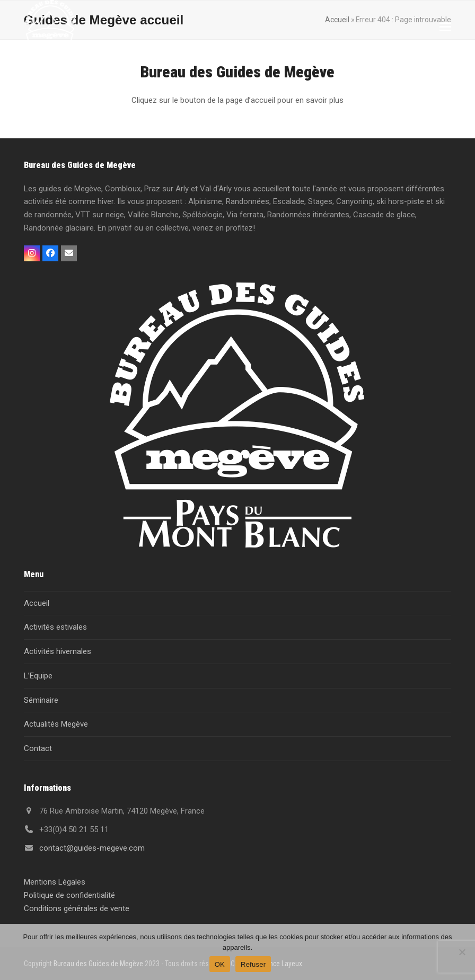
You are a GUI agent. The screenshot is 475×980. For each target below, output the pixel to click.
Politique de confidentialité (69, 895)
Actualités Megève (56, 724)
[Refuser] (462, 952)
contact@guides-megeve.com (92, 848)
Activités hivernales (58, 651)
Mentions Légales (55, 882)
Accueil (37, 603)
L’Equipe (38, 676)
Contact (38, 748)
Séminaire (41, 700)
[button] (445, 27)
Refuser (253, 964)
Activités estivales (55, 627)
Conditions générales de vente (77, 908)
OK (220, 964)
